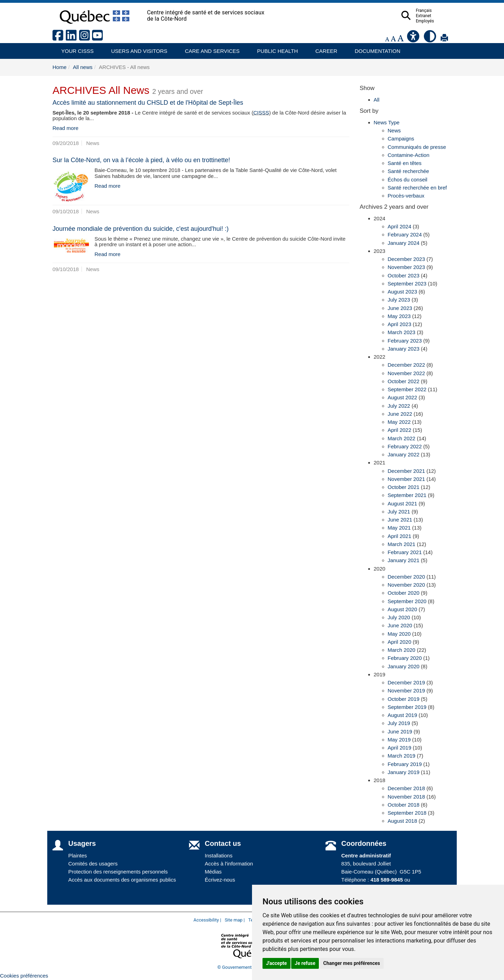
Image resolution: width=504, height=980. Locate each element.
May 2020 (399, 634)
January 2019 (404, 772)
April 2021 (400, 536)
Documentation (374, 49)
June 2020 (400, 625)
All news (83, 67)
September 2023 (407, 284)
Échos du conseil (408, 180)
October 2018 (404, 805)
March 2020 (402, 650)
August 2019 (402, 715)
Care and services (209, 49)
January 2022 (404, 454)
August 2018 (402, 821)
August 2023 (402, 292)
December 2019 (407, 682)
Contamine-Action (409, 155)
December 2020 (407, 577)
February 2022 (405, 446)
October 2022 (404, 381)
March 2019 (402, 756)
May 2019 (399, 740)
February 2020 (405, 658)
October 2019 (404, 699)
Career (324, 49)
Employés (439, 21)
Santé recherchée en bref (417, 188)
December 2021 (407, 471)
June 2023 (400, 308)
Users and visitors (136, 49)
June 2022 (400, 414)
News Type (387, 122)
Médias (213, 872)
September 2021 (407, 495)
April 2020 (400, 642)
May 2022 (399, 422)
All (377, 100)
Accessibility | (207, 920)
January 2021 (404, 560)
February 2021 (405, 552)
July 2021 (399, 512)
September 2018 (407, 813)
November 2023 (407, 267)
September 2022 (407, 389)
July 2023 (399, 300)
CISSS (261, 113)
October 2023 (404, 275)
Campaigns (401, 139)
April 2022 (400, 430)
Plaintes (78, 855)
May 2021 (399, 528)
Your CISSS (75, 49)
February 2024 (405, 234)
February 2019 (405, 764)
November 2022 (407, 373)
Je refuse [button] (305, 963)
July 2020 (399, 617)
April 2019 (400, 748)
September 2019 (407, 707)
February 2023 (405, 341)
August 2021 (402, 503)
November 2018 (407, 797)
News (394, 130)
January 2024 (404, 243)
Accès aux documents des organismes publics (122, 880)
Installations (219, 855)
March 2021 (402, 544)
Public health (275, 49)
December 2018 (407, 788)
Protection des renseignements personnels (118, 872)
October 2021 (404, 487)
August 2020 (402, 609)
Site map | (235, 920)
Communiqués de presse (417, 147)
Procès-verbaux (406, 196)
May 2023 (399, 316)
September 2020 (407, 601)
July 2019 (399, 723)
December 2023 (407, 259)
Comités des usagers (93, 864)
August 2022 (402, 397)
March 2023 (402, 332)
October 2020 (404, 593)
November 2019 (407, 691)
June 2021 (400, 520)
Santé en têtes (405, 163)
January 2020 (404, 666)
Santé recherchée (408, 171)
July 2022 (399, 406)
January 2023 (404, 349)
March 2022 (402, 438)
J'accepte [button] (276, 963)
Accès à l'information (229, 864)
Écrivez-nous (220, 880)
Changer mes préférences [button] (352, 963)
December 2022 (407, 365)
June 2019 (400, 731)
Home (59, 67)
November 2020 (407, 585)
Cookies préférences (24, 976)
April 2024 (400, 226)
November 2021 (407, 479)
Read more (65, 128)
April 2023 (400, 324)
